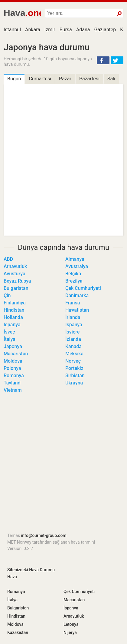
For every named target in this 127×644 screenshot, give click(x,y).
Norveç (73, 361)
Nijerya (70, 632)
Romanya (14, 376)
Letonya (71, 624)
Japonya (13, 346)
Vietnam (13, 390)
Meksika (74, 354)
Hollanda (13, 317)
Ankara (33, 30)
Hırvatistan (77, 310)
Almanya (75, 259)
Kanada (73, 346)
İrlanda (73, 317)
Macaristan (16, 354)
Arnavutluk (15, 266)
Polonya (12, 368)
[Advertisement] (63, 465)
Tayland (12, 383)
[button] (103, 60)
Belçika (73, 274)
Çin (7, 295)
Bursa (66, 30)
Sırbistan (75, 376)
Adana (83, 30)
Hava (12, 577)
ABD (8, 259)
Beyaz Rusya (17, 281)
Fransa (73, 303)
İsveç (9, 332)
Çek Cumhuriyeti (83, 288)
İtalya (10, 339)
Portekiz (74, 368)
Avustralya (77, 266)
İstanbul (12, 30)
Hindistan (14, 310)
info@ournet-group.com (44, 535)
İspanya (12, 325)
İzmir (50, 30)
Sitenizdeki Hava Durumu (31, 570)
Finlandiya (15, 303)
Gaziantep (105, 30)
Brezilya (74, 281)
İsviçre (72, 332)
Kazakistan (18, 632)
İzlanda (73, 339)
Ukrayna (74, 383)
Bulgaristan (16, 288)
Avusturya (15, 274)
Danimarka (77, 295)
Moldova (13, 361)
